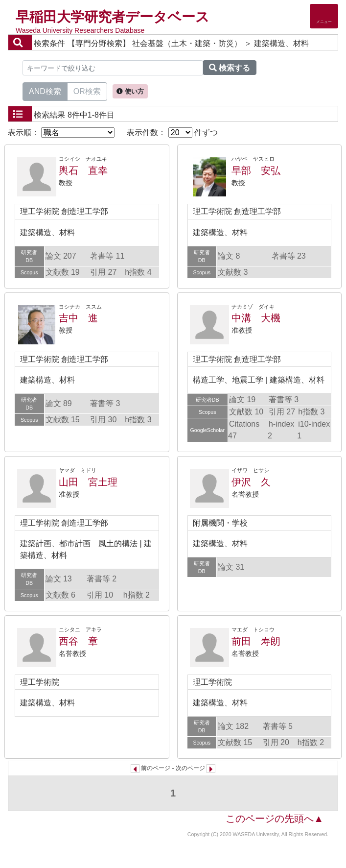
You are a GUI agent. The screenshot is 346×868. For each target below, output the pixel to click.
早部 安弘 (256, 170)
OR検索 (87, 91)
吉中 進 (78, 318)
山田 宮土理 (88, 482)
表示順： (61, 133)
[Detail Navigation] (324, 16)
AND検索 (45, 91)
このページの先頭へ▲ (275, 819)
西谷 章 (78, 641)
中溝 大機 (256, 318)
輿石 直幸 (83, 170)
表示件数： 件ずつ (172, 133)
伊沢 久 (251, 482)
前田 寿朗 (256, 641)
